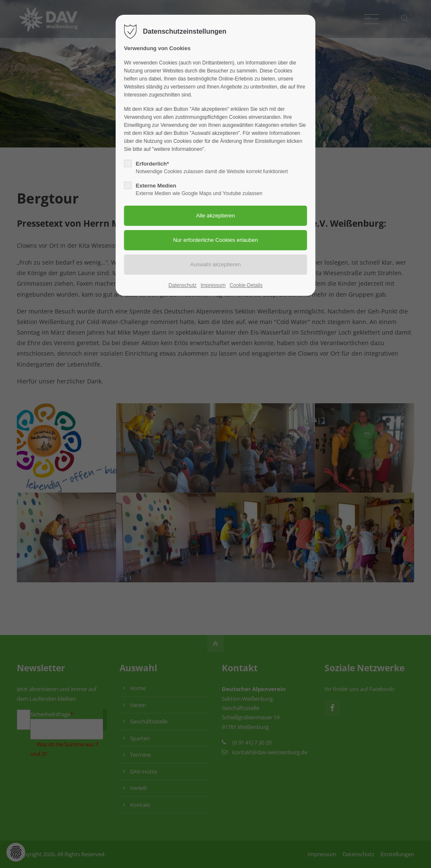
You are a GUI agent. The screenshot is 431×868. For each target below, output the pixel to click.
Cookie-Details (246, 285)
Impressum (213, 285)
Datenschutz (182, 285)
